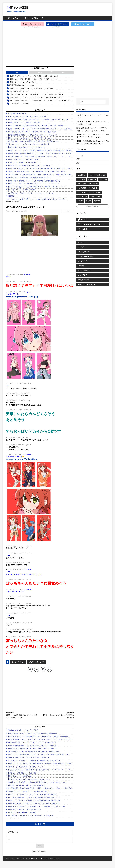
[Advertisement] (57, 47)
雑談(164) (97, 201)
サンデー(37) (82, 184)
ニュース (80, 155)
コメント (68, 211)
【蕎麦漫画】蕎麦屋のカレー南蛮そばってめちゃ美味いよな (26, 785)
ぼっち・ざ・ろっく (18, 662)
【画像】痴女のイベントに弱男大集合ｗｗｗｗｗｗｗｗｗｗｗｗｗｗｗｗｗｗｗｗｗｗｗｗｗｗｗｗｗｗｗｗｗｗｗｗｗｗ (46, 776)
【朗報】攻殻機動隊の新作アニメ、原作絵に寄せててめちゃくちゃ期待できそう (32, 135)
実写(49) (80, 201)
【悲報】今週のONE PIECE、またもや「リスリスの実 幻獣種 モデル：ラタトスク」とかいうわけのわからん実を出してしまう (47, 129)
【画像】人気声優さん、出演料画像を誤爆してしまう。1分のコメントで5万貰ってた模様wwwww (38, 126)
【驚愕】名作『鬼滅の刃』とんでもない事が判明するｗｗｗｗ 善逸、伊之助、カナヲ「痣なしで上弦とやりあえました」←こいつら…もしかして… (53, 169)
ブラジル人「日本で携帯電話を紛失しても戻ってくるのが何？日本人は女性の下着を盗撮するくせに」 (39, 755)
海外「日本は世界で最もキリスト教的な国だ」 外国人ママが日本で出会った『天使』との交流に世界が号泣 (41, 175)
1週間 (40, 72)
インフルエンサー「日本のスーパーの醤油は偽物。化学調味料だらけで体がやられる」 (35, 761)
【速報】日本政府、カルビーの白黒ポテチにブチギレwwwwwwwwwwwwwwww (32, 123)
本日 (17, 72)
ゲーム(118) (103, 179)
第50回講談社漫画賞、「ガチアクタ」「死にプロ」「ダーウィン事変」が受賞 (32, 132)
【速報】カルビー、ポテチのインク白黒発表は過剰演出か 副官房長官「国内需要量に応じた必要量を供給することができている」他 (49, 150)
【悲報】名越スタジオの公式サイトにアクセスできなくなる (26, 147)
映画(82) (89, 201)
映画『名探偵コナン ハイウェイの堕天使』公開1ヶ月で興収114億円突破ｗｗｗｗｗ (34, 141)
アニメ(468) (81, 179)
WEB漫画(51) (82, 175)
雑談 (25, 211)
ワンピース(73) (82, 197)
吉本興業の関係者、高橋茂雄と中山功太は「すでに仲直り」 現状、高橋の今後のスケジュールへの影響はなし (42, 153)
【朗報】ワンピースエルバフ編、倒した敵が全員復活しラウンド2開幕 (31, 88)
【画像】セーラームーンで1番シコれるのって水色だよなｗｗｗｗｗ (29, 165)
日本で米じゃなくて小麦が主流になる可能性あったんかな (26, 767)
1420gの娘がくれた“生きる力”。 (18, 113)
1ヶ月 (63, 72)
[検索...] (93, 102)
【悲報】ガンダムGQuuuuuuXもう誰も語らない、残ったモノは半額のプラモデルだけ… (37, 94)
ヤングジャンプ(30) (95, 192)
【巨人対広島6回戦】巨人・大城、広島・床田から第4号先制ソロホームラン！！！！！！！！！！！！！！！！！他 (44, 156)
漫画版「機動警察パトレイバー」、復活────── (25, 85)
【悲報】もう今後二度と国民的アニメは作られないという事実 (27, 117)
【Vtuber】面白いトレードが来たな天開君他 (21, 190)
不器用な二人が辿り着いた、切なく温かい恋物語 (23, 730)
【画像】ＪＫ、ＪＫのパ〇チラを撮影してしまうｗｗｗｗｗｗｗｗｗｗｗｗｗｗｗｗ (34, 184)
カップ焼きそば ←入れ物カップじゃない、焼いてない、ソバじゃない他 (30, 193)
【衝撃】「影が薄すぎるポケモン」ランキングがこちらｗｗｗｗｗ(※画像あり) (32, 794)
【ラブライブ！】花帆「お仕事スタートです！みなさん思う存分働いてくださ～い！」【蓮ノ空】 (38, 120)
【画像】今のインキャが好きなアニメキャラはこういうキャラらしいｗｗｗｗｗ (32, 138)
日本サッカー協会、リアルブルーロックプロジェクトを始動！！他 (28, 144)
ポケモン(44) (82, 192)
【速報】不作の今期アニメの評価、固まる (23, 82)
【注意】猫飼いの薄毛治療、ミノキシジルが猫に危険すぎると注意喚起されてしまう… (34, 181)
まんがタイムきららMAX (36, 662)
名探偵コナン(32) (95, 197)
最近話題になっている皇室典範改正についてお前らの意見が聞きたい (29, 178)
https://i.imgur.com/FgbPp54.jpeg (22, 459)
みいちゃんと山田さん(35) (97, 175)
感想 (78, 159)
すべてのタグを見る (93, 206)
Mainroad (39, 858)
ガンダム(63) (92, 179)
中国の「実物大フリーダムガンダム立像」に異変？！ (24, 159)
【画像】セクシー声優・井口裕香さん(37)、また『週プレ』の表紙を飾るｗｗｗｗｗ (34, 803)
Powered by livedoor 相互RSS (13, 201)
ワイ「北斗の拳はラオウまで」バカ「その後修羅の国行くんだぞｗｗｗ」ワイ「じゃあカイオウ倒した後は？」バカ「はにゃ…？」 (50, 100)
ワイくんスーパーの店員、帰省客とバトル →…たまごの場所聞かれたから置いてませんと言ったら (38, 199)
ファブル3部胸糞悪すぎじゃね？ (19, 91)
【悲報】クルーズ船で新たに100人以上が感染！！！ (24, 162)
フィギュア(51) (93, 188)
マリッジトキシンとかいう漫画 (19, 103)
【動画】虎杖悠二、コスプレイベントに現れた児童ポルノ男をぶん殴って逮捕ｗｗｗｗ (36, 76)
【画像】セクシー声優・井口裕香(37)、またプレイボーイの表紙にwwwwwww (34, 79)
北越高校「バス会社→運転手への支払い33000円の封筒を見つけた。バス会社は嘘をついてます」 (38, 172)
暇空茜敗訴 (11, 196)
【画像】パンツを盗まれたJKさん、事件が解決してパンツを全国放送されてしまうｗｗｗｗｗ (36, 187)
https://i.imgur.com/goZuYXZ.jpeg (22, 297)
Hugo (32, 858)
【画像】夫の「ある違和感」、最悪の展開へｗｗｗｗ (24, 810)
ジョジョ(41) (82, 188)
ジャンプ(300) (93, 184)
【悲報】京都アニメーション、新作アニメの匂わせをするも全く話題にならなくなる (36, 97)
